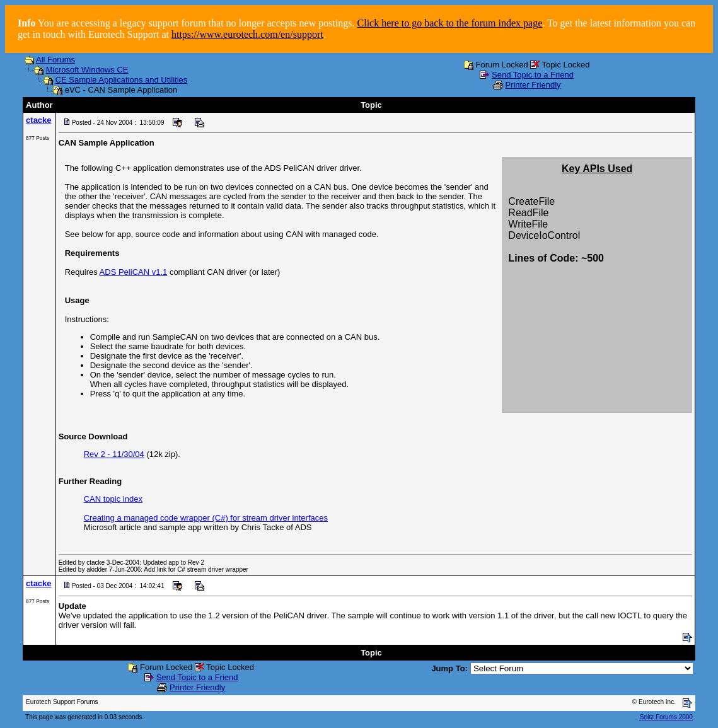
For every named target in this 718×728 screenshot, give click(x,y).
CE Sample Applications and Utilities (122, 80)
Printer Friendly (533, 85)
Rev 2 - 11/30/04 (114, 454)
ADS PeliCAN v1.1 (134, 272)
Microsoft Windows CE (87, 70)
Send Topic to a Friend (533, 75)
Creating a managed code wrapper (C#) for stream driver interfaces (206, 518)
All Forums (55, 60)
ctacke (38, 120)
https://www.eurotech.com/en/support (247, 34)
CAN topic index (113, 499)
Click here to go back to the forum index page (450, 23)
